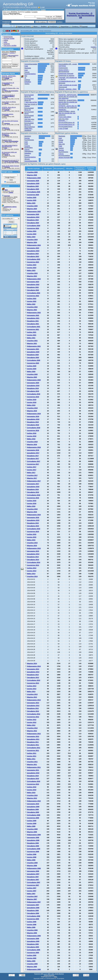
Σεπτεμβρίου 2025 (33, 192)
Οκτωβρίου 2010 (32, 779)
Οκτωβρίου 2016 (32, 492)
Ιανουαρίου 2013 (32, 703)
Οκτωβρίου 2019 (32, 391)
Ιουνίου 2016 (31, 503)
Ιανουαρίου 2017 (32, 484)
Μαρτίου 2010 (31, 798)
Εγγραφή (84, 26)
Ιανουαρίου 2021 (32, 349)
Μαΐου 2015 (30, 540)
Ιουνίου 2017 (31, 470)
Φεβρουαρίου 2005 (33, 969)
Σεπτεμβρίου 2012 (33, 714)
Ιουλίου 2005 (31, 955)
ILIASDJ (7, 115)
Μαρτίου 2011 (31, 765)
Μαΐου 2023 (30, 270)
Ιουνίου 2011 (31, 756)
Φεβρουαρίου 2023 (33, 279)
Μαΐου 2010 (30, 793)
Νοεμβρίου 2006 (32, 910)
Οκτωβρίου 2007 (32, 880)
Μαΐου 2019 (30, 405)
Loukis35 (7, 110)
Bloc (56, 977)
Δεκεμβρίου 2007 (32, 874)
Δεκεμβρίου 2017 (32, 453)
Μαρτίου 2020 (31, 377)
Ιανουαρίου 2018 (32, 450)
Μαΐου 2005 (30, 961)
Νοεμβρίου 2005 (32, 944)
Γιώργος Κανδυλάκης (29, 147)
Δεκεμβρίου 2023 (32, 251)
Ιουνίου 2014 (31, 571)
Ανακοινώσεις (63, 68)
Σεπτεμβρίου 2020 (33, 360)
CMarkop (7, 136)
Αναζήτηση (53, 26)
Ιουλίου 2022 (31, 299)
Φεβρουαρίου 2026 (33, 178)
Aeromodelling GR (26, 31)
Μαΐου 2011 (30, 759)
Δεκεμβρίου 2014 (32, 554)
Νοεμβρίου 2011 (32, 742)
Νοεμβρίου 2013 (32, 675)
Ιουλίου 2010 (31, 787)
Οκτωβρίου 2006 (32, 913)
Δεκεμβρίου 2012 (32, 706)
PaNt (26, 66)
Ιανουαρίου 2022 (32, 315)
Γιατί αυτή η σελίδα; (10, 45)
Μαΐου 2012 (30, 725)
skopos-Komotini (64, 157)
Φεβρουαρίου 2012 (33, 734)
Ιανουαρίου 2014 (32, 669)
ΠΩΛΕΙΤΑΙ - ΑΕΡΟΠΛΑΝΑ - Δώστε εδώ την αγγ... (9, 77)
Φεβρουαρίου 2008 (33, 868)
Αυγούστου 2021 (32, 329)
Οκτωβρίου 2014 (32, 560)
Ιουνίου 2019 (31, 402)
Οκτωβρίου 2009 (32, 812)
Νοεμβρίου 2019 (32, 388)
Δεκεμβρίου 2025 (32, 183)
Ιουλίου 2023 (31, 265)
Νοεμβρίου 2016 (32, 489)
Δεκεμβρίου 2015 (32, 520)
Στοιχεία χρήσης (8, 49)
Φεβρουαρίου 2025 (33, 212)
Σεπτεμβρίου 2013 (33, 680)
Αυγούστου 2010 (32, 784)
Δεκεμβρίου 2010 (32, 773)
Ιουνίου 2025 (31, 200)
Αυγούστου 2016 (32, 498)
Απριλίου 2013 (31, 694)
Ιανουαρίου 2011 (32, 770)
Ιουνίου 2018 (31, 436)
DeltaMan (28, 82)
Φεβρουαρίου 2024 (33, 245)
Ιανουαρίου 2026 (32, 181)
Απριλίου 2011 (31, 762)
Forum (27, 26)
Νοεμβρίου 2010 (32, 776)
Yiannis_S (7, 155)
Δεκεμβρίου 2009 (32, 807)
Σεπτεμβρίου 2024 (33, 226)
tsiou (6, 148)
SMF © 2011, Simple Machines (56, 974)
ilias (26, 76)
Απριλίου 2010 (31, 795)
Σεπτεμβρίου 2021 (33, 327)
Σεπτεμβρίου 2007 (33, 882)
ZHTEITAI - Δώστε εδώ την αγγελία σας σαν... (9, 108)
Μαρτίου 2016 (31, 512)
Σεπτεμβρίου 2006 (33, 916)
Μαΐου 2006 (30, 927)
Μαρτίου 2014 (31, 663)
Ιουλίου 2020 (31, 366)
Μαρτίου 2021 (31, 343)
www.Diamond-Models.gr (8, 95)
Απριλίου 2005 (31, 964)
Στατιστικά (6, 186)
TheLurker (7, 129)
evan (26, 70)
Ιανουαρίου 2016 (32, 517)
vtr (25, 78)
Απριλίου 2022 (31, 307)
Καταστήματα (8, 37)
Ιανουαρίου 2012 (32, 736)
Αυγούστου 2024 (32, 228)
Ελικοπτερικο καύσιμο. (8, 114)
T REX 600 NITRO (31, 102)
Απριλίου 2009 (31, 829)
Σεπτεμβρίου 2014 (33, 562)
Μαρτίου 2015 (31, 546)
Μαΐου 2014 (30, 574)
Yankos (27, 84)
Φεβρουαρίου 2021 (33, 346)
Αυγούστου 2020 (32, 363)
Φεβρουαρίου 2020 (33, 380)
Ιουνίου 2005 (31, 958)
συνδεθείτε (28, 12)
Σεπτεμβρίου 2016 (33, 495)
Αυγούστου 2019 (32, 397)
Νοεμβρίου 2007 (32, 877)
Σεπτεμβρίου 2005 (33, 950)
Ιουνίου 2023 (31, 268)
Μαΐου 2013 (30, 692)
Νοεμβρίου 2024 (32, 220)
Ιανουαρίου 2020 (32, 383)
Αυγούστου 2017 (32, 464)
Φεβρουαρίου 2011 (33, 767)
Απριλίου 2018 (31, 442)
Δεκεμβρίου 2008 (32, 840)
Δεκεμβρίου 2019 (32, 386)
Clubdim (43, 10)
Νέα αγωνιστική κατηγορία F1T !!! (10, 160)
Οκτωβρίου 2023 (32, 256)
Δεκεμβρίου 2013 (32, 672)
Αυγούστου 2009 (32, 818)
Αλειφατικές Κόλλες (7, 140)
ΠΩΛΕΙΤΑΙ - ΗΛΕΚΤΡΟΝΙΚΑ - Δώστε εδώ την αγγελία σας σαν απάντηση (67, 112)
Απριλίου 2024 (31, 240)
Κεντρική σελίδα (9, 38)
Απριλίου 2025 (31, 206)
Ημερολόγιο (64, 26)
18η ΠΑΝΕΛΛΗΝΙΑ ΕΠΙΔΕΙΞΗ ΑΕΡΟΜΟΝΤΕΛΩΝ (10, 146)
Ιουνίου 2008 (31, 857)
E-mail (41, 7)
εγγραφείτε (35, 12)
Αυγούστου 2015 (32, 532)
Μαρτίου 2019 (31, 411)
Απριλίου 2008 (31, 863)
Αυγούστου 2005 (32, 953)
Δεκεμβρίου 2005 (32, 941)
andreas (27, 80)
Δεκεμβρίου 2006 (32, 908)
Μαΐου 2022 (30, 304)
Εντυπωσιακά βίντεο (66, 126)
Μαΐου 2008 (30, 860)
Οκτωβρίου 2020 (32, 357)
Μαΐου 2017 (30, 473)
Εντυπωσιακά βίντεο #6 (8, 83)
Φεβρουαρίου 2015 (33, 548)
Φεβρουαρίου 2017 (33, 481)
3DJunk (27, 159)
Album (34, 26)
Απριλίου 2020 (31, 374)
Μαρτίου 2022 (31, 310)
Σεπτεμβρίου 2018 (33, 428)
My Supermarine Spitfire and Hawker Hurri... (9, 153)
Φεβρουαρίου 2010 (33, 801)
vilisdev (6, 103)
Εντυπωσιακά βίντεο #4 (29, 109)
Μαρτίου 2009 (31, 832)
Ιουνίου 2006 (31, 925)
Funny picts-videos (65, 117)
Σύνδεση (74, 26)
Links (5, 42)
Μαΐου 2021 (30, 338)
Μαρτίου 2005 (31, 967)
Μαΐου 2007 (30, 894)
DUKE (61, 142)
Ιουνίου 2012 (31, 722)
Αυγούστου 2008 (32, 852)
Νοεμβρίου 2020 (32, 355)
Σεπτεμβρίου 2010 (33, 781)
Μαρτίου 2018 (31, 445)
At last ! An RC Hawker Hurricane (10, 166)
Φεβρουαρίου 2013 (33, 700)
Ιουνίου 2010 (31, 790)
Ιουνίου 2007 (31, 891)
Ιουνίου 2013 (31, 689)
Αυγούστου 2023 (32, 262)
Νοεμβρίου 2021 (32, 321)
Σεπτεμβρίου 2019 (33, 394)
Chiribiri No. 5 (5, 128)
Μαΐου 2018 (30, 439)
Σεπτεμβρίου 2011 (33, 748)
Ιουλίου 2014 (31, 568)
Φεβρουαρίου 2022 (33, 313)
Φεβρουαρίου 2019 (33, 414)
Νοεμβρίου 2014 (32, 557)
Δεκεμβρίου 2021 (32, 318)
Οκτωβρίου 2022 (32, 290)
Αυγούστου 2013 (32, 683)
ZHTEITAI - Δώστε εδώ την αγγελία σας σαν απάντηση (68, 107)
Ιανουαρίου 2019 (32, 416)
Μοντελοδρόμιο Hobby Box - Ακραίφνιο (30, 128)
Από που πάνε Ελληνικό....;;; (29, 120)
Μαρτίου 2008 (31, 866)
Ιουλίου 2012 (31, 720)
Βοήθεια (43, 26)
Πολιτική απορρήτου (49, 975)
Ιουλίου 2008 (31, 854)
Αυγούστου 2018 (32, 430)
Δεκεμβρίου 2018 (32, 419)
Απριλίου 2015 (31, 543)
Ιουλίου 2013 (31, 686)
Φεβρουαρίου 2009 (33, 835)
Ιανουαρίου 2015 (32, 551)
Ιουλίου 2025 (31, 197)
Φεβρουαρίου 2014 (33, 666)
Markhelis (7, 84)
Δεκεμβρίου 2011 (32, 739)
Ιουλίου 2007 (31, 888)
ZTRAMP (7, 79)
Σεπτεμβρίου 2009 (33, 815)
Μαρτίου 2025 (31, 209)
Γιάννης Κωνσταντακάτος (11, 91)
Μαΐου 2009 (30, 826)
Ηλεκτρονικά (63, 87)
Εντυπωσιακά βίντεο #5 (29, 99)
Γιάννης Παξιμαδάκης (29, 150)
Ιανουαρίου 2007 (32, 905)
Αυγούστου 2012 (32, 717)
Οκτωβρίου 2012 (32, 711)
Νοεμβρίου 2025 (32, 186)
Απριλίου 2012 (31, 728)
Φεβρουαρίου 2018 (33, 447)
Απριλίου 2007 (31, 896)
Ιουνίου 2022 (31, 301)
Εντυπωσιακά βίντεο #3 (29, 124)
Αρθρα (6, 40)
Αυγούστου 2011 (32, 750)
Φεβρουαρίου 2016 (33, 515)
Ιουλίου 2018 (31, 433)
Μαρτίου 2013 (31, 697)
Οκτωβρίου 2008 (32, 846)
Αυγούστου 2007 (32, 885)
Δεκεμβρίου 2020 (32, 352)
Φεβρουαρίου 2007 (33, 902)
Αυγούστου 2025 (32, 195)
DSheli (61, 140)
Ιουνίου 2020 (31, 369)
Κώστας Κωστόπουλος (29, 139)
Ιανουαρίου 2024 (32, 248)
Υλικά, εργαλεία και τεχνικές (68, 85)
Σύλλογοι (7, 44)
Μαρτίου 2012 (31, 731)
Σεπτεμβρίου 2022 (33, 293)
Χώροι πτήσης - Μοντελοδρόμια (64, 71)
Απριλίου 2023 (31, 273)
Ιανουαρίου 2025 (32, 214)
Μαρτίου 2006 (31, 933)
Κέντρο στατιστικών (45, 31)
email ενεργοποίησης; (14, 13)
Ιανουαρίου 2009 (32, 837)
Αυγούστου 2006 (32, 919)
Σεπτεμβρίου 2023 (33, 259)
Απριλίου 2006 (31, 930)
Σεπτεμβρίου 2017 (33, 461)
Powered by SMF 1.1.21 (40, 974)
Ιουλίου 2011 (31, 753)
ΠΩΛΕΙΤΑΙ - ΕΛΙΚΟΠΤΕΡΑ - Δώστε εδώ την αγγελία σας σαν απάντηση (68, 102)
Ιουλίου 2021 (31, 332)
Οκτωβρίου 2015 (32, 526)
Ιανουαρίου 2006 (32, 939)
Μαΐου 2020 (30, 372)
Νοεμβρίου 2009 (32, 809)
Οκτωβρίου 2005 (32, 947)
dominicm (7, 123)
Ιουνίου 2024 (31, 234)
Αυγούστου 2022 (32, 296)
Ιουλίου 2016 (31, 501)
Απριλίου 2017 (31, 475)
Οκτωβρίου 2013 (32, 677)
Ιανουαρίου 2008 (32, 871)
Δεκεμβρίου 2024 (32, 217)
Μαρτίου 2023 (31, 276)
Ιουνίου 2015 (31, 537)
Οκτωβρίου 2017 (32, 459)
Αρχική (19, 26)
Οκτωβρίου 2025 (32, 189)
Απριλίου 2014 (31, 576)
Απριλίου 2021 (31, 341)
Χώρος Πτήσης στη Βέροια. (9, 102)
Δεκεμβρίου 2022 (32, 285)
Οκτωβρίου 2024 (32, 223)
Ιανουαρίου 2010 (32, 804)
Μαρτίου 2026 (31, 175)
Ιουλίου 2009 (31, 821)
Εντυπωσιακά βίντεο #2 (29, 116)
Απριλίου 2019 (31, 408)
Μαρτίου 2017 (31, 478)
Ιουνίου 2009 (31, 823)
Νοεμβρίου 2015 (32, 523)
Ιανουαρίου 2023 (32, 282)
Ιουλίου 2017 (31, 467)
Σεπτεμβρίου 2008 (33, 849)
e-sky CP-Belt (63, 128)
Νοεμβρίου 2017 (32, 456)
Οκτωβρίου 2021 (32, 324)
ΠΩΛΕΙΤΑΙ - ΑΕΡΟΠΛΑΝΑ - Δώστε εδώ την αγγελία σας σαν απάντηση (68, 97)
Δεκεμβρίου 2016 (32, 487)
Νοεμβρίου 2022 (32, 287)
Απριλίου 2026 (31, 172)
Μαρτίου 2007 (31, 899)
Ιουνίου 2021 (31, 335)
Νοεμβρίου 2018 (32, 422)
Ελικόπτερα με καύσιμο (66, 75)
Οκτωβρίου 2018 (32, 425)
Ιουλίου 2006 (31, 922)
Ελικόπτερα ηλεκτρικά (66, 74)
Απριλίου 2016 (31, 509)
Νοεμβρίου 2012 (32, 708)
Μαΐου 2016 (30, 506)
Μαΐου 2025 (30, 203)
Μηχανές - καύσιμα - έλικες (68, 89)
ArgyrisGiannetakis (31, 64)
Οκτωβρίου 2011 (32, 745)
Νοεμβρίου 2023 (32, 254)
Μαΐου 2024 (30, 237)
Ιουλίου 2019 (31, 400)
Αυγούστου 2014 (32, 565)
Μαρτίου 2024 (31, 242)
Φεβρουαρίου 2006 (33, 936)
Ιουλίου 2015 (31, 534)
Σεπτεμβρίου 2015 (33, 529)
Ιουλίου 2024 (31, 231)
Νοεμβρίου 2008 (32, 843)
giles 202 (62, 144)
